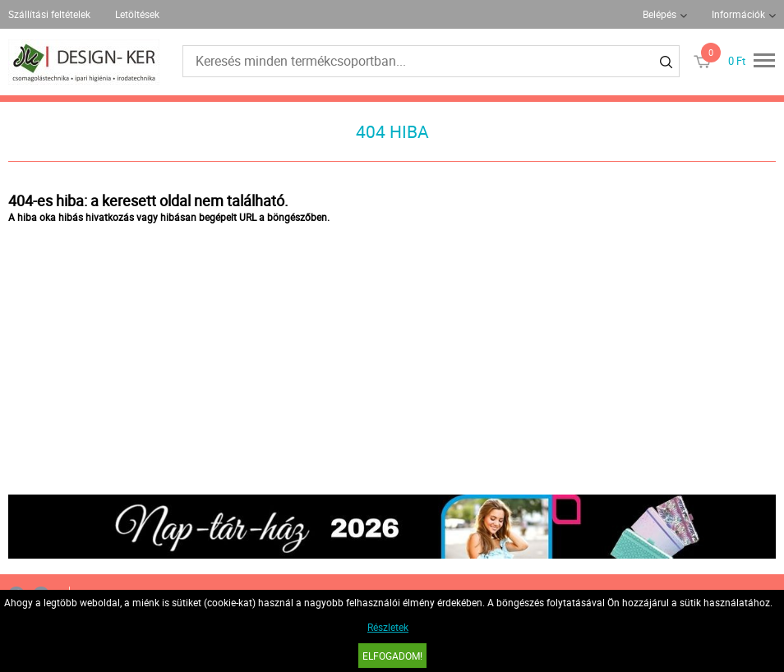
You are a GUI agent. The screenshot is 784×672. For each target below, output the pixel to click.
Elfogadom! (392, 656)
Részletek (388, 627)
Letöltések (137, 14)
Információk (738, 14)
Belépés (659, 14)
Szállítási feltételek (49, 14)
